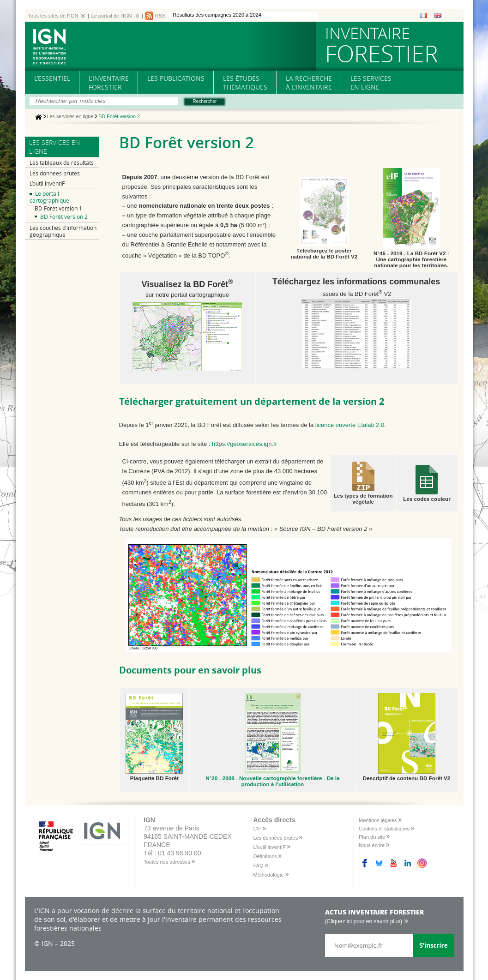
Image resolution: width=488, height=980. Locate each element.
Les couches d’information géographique (63, 231)
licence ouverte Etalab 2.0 (350, 425)
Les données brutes (55, 173)
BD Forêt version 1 (58, 208)
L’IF (258, 829)
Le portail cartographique (49, 197)
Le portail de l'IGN (111, 16)
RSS (160, 16)
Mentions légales (378, 820)
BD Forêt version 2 (64, 217)
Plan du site (372, 837)
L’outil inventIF (47, 183)
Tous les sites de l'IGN (53, 16)
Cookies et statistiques (384, 829)
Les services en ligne (70, 117)
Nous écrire (372, 845)
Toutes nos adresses (167, 862)
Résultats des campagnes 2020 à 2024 (217, 15)
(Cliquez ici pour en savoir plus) (364, 921)
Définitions (265, 856)
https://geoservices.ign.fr (244, 444)
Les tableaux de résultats (62, 163)
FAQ (259, 866)
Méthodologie (269, 875)
